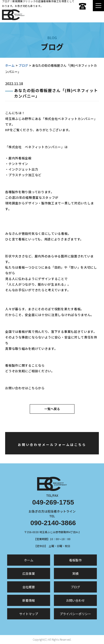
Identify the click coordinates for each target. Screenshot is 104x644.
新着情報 (29, 600)
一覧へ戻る (52, 409)
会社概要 (29, 587)
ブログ (23, 65)
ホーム (10, 65)
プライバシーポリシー (75, 614)
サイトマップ (29, 614)
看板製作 (75, 560)
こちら (33, 388)
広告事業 (29, 573)
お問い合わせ (75, 600)
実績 (75, 573)
